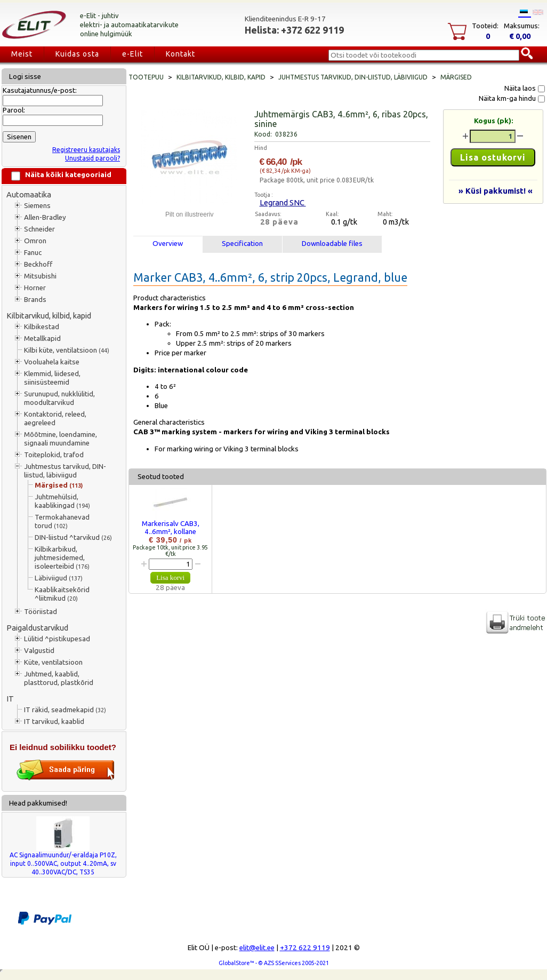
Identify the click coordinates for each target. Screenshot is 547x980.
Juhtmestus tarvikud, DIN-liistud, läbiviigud (65, 471)
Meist (22, 54)
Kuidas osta (77, 54)
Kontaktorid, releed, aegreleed (55, 419)
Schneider (39, 229)
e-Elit (132, 54)
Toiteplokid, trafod (54, 455)
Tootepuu (146, 77)
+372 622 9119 (305, 948)
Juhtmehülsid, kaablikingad (62, 501)
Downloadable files (332, 244)
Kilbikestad (42, 327)
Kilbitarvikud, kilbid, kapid (49, 316)
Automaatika (29, 194)
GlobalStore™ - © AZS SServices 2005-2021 (274, 963)
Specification (242, 244)
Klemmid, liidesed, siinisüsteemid (52, 378)
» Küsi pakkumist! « (496, 191)
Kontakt (180, 54)
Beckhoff (38, 264)
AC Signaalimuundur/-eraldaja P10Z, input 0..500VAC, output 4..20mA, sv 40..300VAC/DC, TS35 (63, 863)
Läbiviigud (59, 578)
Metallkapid (42, 338)
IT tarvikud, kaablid (54, 722)
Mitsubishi (40, 276)
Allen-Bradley (45, 217)
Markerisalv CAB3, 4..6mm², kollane (171, 528)
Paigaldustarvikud (37, 628)
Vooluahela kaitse (52, 362)
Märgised (59, 485)
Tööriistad (41, 612)
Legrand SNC (283, 202)
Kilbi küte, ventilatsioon (67, 350)
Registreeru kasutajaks (86, 150)
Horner (35, 288)
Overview (168, 244)
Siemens (37, 206)
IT (10, 699)
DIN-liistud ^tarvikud (73, 537)
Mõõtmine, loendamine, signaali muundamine (61, 439)
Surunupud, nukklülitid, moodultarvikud (59, 398)
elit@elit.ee (257, 948)
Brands (35, 300)
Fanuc (33, 253)
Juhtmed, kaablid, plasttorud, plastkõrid (59, 678)
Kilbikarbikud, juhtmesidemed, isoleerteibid (62, 558)
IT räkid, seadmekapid (65, 710)
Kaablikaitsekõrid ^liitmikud (62, 594)
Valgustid (39, 651)
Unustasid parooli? (92, 158)
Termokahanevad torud (62, 521)
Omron (35, 241)
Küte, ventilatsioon (53, 662)
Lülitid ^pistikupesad (57, 639)
